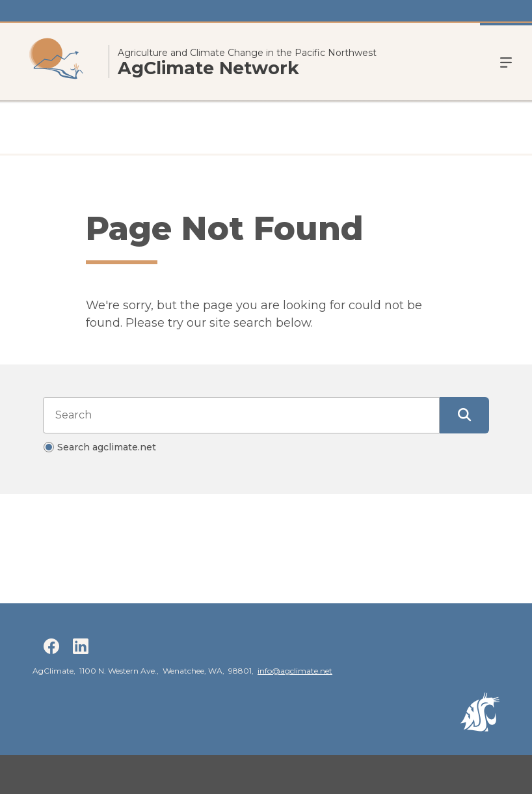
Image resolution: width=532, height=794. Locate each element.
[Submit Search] (464, 415)
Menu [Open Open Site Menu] (506, 62)
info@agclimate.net (295, 671)
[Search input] (241, 415)
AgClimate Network (208, 69)
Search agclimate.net (107, 447)
